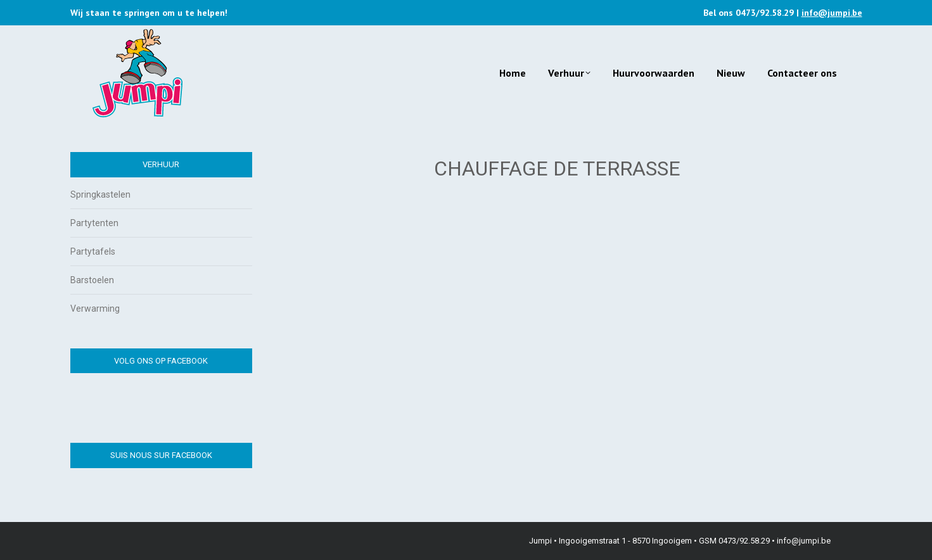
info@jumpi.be (832, 13)
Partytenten (94, 223)
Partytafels (93, 251)
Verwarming (95, 309)
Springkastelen (100, 194)
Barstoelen (92, 280)
